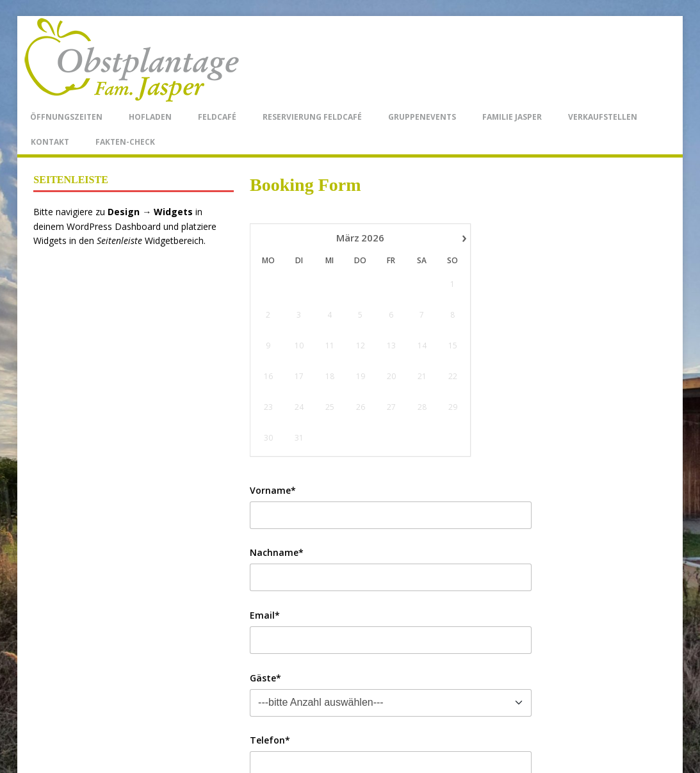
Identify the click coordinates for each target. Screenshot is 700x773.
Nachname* (277, 552)
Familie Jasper (512, 117)
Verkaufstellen (603, 117)
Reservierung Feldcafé (312, 117)
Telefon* (270, 740)
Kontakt (50, 142)
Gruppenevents (422, 117)
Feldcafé (217, 117)
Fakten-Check (125, 142)
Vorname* (273, 490)
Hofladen (150, 117)
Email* (265, 615)
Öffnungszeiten (66, 117)
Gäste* (265, 678)
